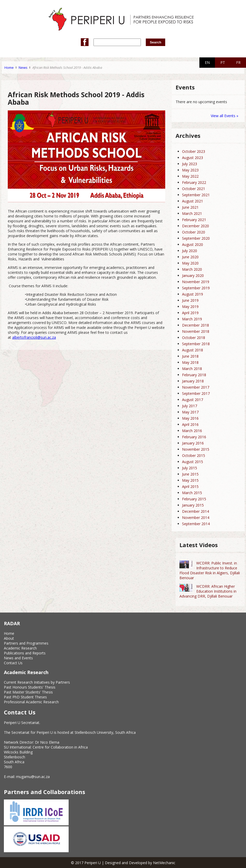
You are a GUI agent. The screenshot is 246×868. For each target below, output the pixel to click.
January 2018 (193, 381)
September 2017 (196, 393)
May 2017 (190, 412)
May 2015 (190, 480)
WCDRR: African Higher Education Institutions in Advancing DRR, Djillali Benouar (208, 591)
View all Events (223, 116)
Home (9, 67)
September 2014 (196, 524)
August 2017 (193, 400)
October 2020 (194, 232)
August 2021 (193, 201)
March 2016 (192, 431)
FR (238, 62)
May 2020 (190, 263)
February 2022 (194, 182)
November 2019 (196, 282)
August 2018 (193, 350)
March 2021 (192, 213)
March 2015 (192, 493)
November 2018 (196, 331)
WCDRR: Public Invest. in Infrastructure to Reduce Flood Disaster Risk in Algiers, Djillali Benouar (210, 570)
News (23, 67)
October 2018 (194, 338)
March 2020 (192, 269)
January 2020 (193, 276)
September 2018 (196, 344)
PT (223, 62)
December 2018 (196, 325)
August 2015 (193, 462)
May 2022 (190, 176)
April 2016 (190, 424)
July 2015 (190, 468)
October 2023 (194, 151)
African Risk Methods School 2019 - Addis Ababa (67, 67)
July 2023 (190, 164)
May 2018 (190, 362)
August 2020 (193, 244)
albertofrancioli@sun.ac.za (34, 337)
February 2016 (194, 437)
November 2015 (196, 449)
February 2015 (194, 499)
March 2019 (192, 319)
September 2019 (196, 288)
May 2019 (190, 307)
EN (207, 62)
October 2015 (194, 455)
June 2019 (190, 300)
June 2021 (190, 207)
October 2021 (194, 189)
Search (155, 42)
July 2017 (190, 406)
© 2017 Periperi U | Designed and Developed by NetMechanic (123, 863)
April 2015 (190, 486)
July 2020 (190, 251)
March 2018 (192, 369)
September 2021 (196, 195)
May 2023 (190, 170)
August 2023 (193, 158)
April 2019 (190, 313)
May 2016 (190, 418)
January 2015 (193, 505)
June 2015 (190, 474)
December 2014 (196, 511)
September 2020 (196, 238)
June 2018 (190, 356)
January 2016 (193, 443)
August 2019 (193, 294)
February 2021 (194, 220)
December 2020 (196, 226)
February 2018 (194, 375)
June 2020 (190, 257)
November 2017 (196, 387)
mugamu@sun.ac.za (33, 777)
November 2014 (196, 518)
